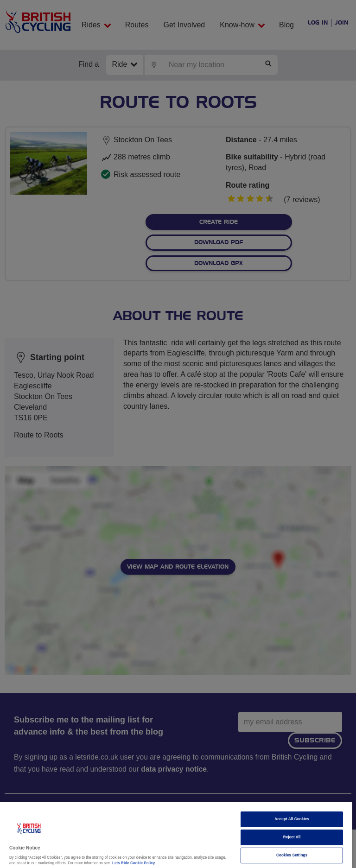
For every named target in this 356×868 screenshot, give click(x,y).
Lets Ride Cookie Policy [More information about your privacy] (133, 863)
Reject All (292, 837)
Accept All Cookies (292, 819)
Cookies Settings (292, 855)
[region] (176, 835)
